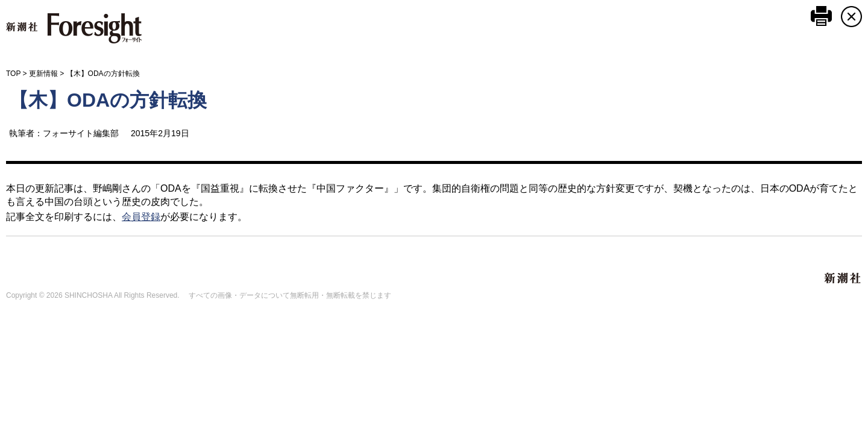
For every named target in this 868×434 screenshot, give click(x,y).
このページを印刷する (821, 16)
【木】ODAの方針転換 (108, 100)
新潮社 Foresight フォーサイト (74, 28)
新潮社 (843, 278)
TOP (13, 74)
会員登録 (141, 217)
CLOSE (851, 17)
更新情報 (43, 74)
